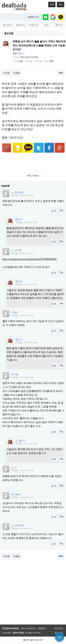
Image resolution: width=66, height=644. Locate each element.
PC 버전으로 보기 (33, 640)
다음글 (16, 73)
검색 (51, 4)
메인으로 (59, 623)
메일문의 (42, 623)
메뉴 (60, 4)
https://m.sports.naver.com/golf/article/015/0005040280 (30, 254)
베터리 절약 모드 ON (33, 634)
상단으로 (59, 627)
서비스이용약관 (28, 623)
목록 (61, 73)
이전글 (6, 73)
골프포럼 (9, 33)
